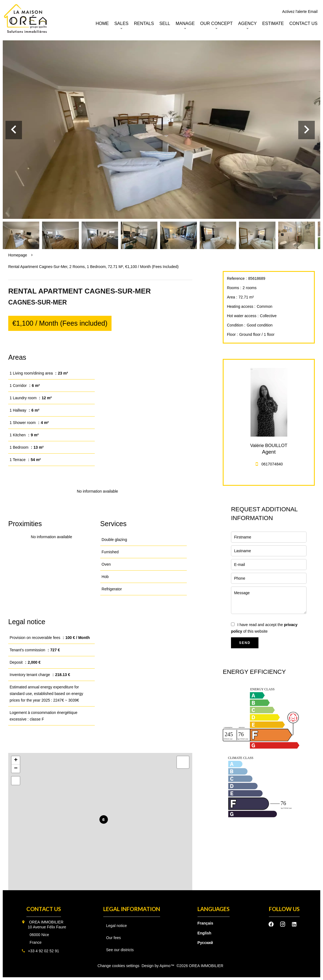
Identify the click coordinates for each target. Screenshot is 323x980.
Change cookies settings (119, 966)
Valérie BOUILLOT (269, 445)
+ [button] (16, 760)
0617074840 (272, 464)
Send (245, 643)
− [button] (16, 769)
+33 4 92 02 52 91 (44, 951)
